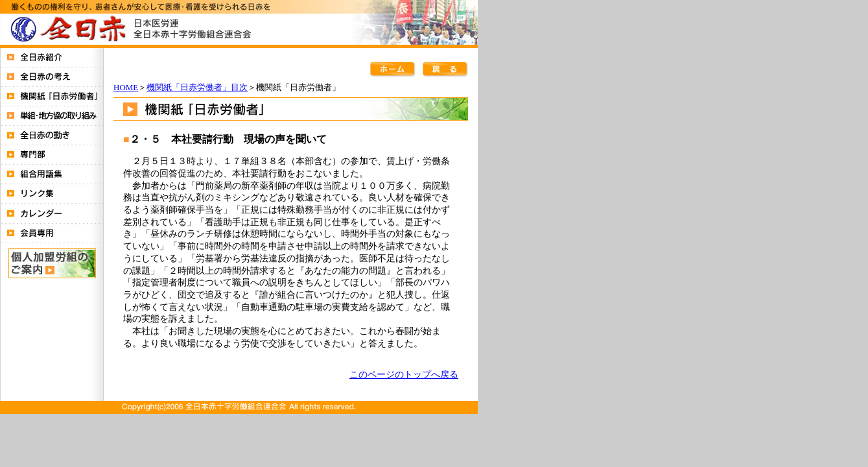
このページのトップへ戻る (404, 374)
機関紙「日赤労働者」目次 (197, 87)
